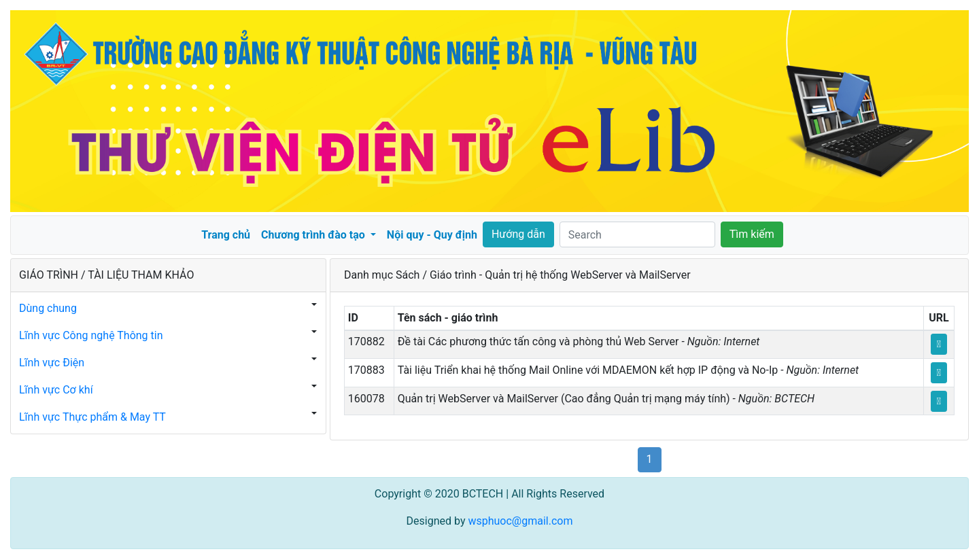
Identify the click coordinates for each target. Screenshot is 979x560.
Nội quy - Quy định (432, 235)
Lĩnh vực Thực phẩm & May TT (92, 417)
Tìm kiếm (752, 234)
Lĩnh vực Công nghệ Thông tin (91, 335)
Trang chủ (226, 235)
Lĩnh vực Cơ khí (56, 390)
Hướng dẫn (518, 234)
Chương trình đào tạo (314, 235)
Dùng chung (48, 308)
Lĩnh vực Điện (52, 363)
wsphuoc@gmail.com (520, 521)
